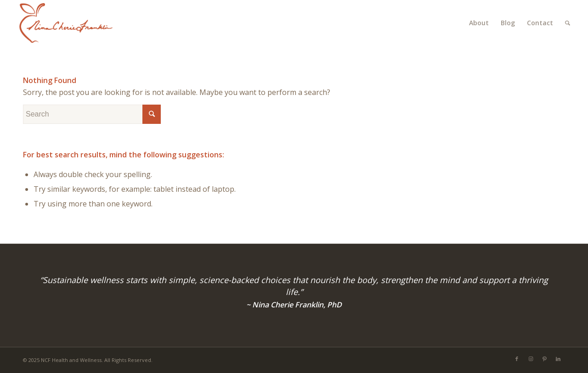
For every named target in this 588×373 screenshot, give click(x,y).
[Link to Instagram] (531, 359)
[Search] (568, 23)
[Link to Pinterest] (544, 359)
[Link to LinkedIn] (558, 359)
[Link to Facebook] (517, 359)
